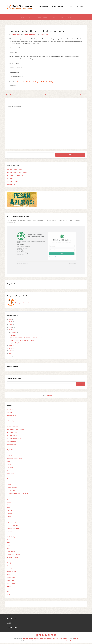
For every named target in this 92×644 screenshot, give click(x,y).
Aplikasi (9, 413)
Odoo (9, 546)
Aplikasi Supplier (15, 344)
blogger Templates (69, 641)
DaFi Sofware (20, 301)
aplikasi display (11, 422)
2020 (11, 349)
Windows (10, 593)
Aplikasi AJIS (11, 185)
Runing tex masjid (12, 569)
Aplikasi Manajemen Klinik (18, 217)
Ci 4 (8, 471)
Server (34, 35)
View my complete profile (22, 304)
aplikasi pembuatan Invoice (15, 425)
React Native (11, 561)
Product (30, 17)
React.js (9, 564)
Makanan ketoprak (12, 526)
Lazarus (9, 517)
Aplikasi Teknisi (12, 445)
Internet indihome (12, 512)
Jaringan (26, 35)
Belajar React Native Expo (15, 459)
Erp (8, 500)
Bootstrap (10, 468)
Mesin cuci (10, 535)
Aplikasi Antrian (12, 179)
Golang (9, 506)
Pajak (9, 549)
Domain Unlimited (12, 491)
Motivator (10, 541)
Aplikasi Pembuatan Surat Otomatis (17, 173)
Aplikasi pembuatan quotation (15, 430)
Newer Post (9, 96)
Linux (30, 35)
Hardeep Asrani (28, 641)
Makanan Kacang (12, 523)
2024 (11, 325)
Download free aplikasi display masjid (18, 494)
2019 (10, 351)
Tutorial (80, 7)
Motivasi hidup (11, 538)
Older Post (83, 96)
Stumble (44, 83)
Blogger (50, 396)
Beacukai (10, 456)
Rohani (9, 567)
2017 (10, 357)
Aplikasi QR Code (12, 436)
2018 (10, 354)
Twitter (29, 83)
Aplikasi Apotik (11, 416)
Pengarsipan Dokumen (14, 555)
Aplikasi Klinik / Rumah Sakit (15, 176)
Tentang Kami (42, 7)
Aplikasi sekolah (12, 442)
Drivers (9, 497)
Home (21, 17)
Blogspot (10, 465)
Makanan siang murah (13, 529)
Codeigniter (10, 474)
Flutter (9, 503)
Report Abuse (12, 367)
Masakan (10, 532)
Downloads (42, 17)
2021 (10, 346)
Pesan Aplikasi (68, 17)
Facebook (21, 83)
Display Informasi (12, 488)
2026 (11, 320)
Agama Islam (11, 410)
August (13, 336)
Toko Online (11, 581)
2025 (11, 323)
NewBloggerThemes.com (49, 641)
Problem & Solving (13, 558)
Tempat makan (11, 578)
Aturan (9, 454)
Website (9, 590)
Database (10, 483)
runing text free (11, 572)
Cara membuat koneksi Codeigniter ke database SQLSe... (26, 338)
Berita (9, 462)
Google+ (36, 83)
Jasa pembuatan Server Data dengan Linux (36, 32)
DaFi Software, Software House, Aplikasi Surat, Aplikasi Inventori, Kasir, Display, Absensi (45, 639)
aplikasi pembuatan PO (14, 427)
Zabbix (9, 596)
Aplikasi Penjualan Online (14, 170)
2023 (11, 328)
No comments (44, 35)
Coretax (9, 477)
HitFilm (9, 509)
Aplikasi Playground (13, 433)
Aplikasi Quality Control (14, 439)
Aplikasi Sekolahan (13, 182)
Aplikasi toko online (13, 448)
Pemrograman (57, 7)
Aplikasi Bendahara (13, 419)
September (14, 333)
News (9, 543)
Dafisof (9, 480)
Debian (9, 485)
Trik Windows (11, 584)
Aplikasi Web (11, 451)
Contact (55, 17)
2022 (11, 331)
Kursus (70, 7)
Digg (51, 83)
